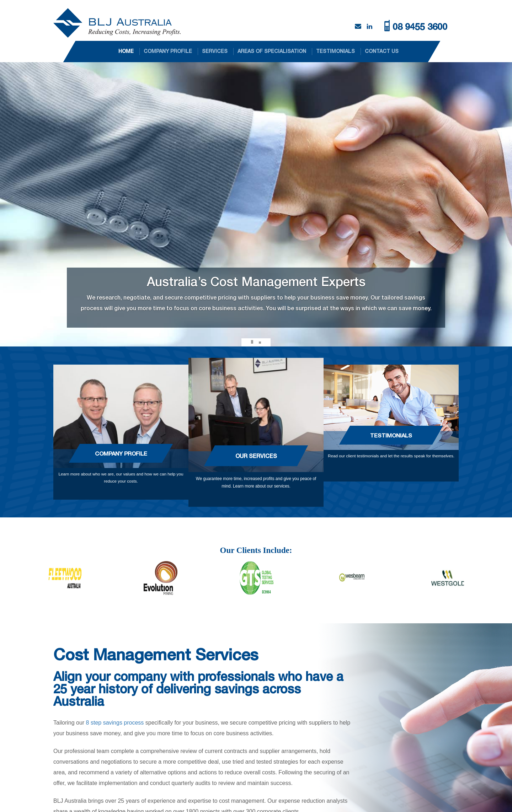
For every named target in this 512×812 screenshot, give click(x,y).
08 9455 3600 (420, 26)
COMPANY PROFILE (168, 51)
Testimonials (391, 435)
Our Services (256, 456)
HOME (126, 51)
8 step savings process (115, 723)
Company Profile (121, 453)
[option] (96, 578)
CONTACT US (382, 51)
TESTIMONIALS (335, 51)
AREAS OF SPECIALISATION (272, 51)
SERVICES (215, 51)
